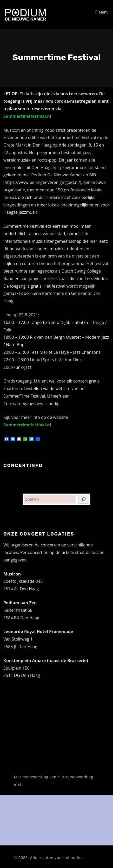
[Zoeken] (84, 499)
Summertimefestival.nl (27, 116)
